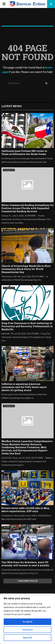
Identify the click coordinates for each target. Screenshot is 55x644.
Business (7, 116)
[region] (27, 619)
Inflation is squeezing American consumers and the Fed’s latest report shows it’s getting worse (24, 387)
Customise (27, 630)
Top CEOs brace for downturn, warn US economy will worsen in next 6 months (25, 564)
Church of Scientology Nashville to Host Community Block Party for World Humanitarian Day (26, 269)
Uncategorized (9, 170)
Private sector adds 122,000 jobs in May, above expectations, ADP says (26, 510)
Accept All (27, 622)
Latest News (12, 106)
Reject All (27, 638)
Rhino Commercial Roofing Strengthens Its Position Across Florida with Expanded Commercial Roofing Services (27, 208)
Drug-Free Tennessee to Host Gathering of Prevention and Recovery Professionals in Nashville (27, 326)
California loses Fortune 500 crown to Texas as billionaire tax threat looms (24, 152)
